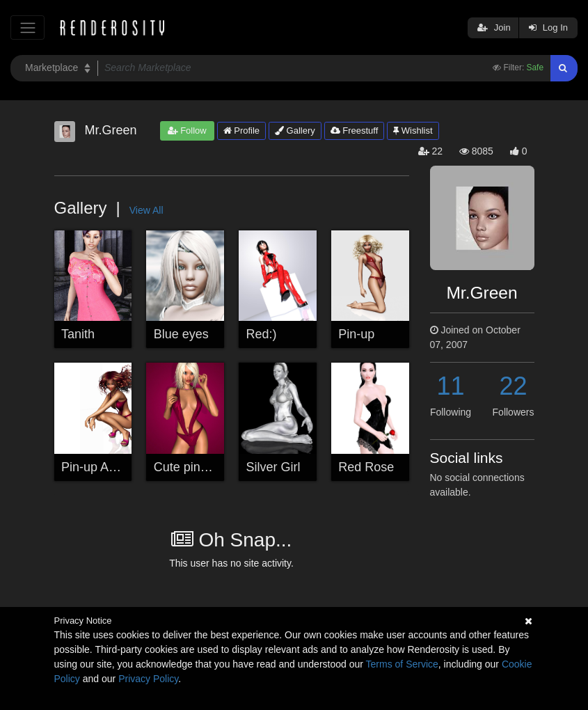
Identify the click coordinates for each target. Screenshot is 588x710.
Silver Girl (273, 467)
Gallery (295, 131)
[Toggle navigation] (27, 27)
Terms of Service (402, 664)
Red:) (262, 334)
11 (450, 386)
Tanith (78, 334)
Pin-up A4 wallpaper (117, 467)
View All (146, 210)
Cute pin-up (186, 467)
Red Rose (366, 467)
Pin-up (356, 334)
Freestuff (355, 131)
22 (513, 386)
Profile (241, 131)
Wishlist (413, 131)
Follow (187, 131)
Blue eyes (181, 334)
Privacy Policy (148, 679)
